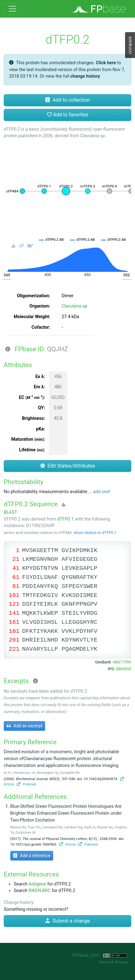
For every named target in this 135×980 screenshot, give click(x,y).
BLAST (10, 512)
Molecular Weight (31, 317)
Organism (39, 306)
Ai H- (8, 773)
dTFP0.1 (65, 519)
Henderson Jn (24, 773)
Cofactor (40, 327)
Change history (19, 902)
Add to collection (67, 100)
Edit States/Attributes (68, 466)
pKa (40, 429)
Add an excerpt (24, 726)
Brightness (33, 418)
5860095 (123, 669)
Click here (106, 63)
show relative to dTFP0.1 (95, 533)
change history (85, 76)
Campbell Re (70, 773)
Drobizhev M (26, 832)
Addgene (37, 884)
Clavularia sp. (75, 306)
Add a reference (32, 856)
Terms (105, 962)
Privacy (121, 962)
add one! (102, 492)
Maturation (28, 439)
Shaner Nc (105, 827)
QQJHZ (57, 349)
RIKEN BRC (40, 891)
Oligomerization (33, 296)
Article (68, 844)
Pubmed (26, 784)
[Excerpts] (34, 682)
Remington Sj (47, 773)
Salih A (89, 827)
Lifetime (31, 450)
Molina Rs (18, 827)
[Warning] (62, 505)
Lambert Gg (73, 827)
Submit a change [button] (67, 921)
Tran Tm (34, 827)
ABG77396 (122, 662)
